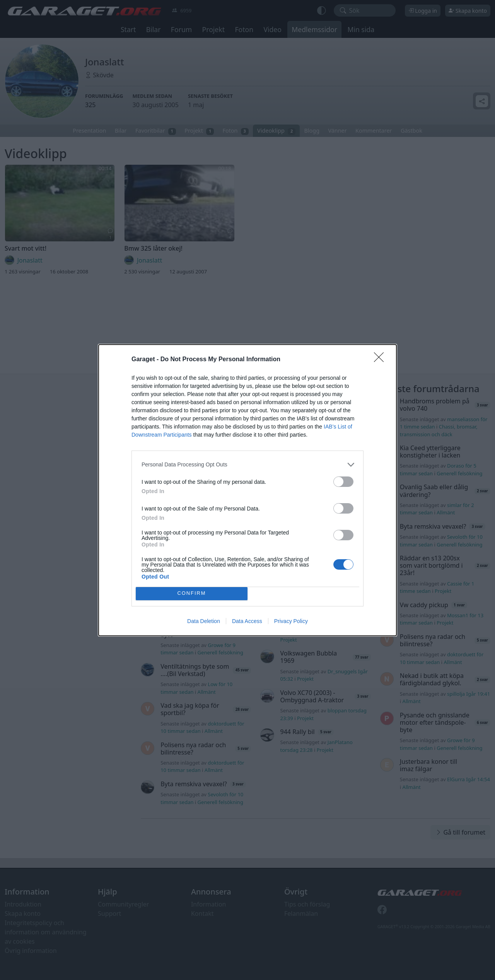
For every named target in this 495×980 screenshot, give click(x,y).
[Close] (381, 360)
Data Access (247, 621)
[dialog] (247, 490)
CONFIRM (192, 593)
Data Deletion (204, 621)
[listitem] (247, 465)
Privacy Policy (291, 621)
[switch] (343, 482)
